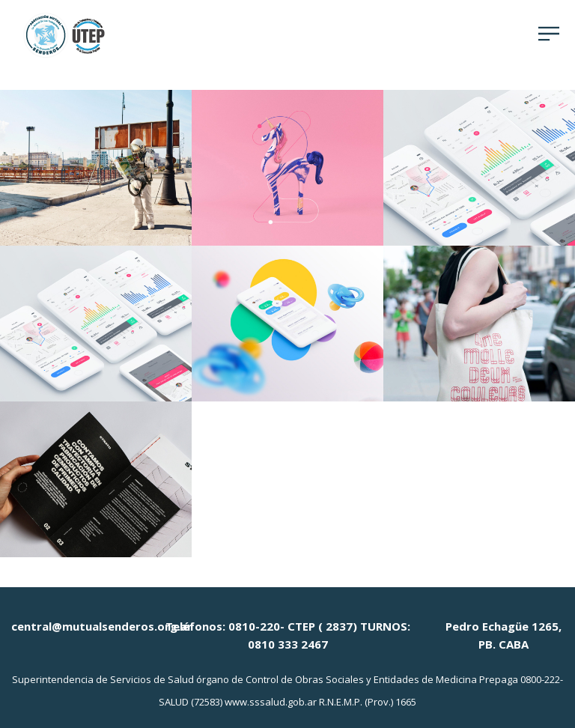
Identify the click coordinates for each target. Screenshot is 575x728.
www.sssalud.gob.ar (271, 702)
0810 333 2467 (288, 644)
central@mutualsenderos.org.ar (102, 626)
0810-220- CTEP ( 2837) (293, 626)
